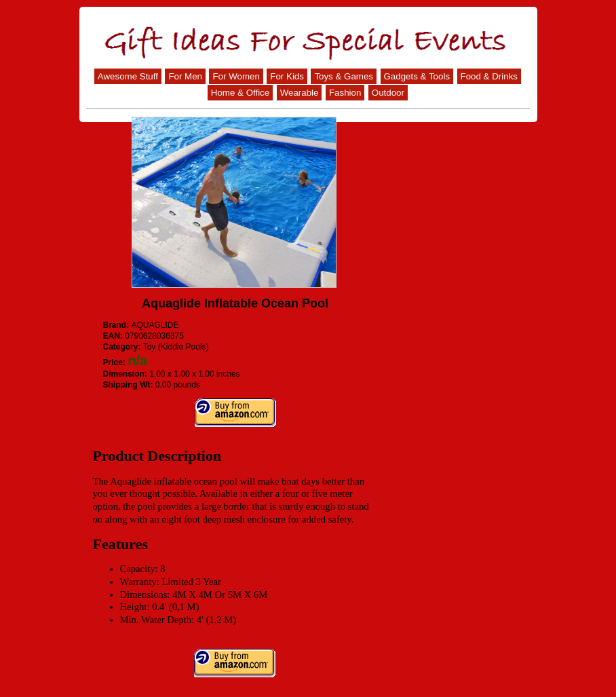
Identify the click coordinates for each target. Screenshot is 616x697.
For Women (236, 76)
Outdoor (388, 93)
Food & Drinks (489, 76)
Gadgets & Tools (417, 76)
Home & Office (240, 93)
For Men (185, 76)
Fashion (345, 93)
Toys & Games (344, 76)
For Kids (287, 76)
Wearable (300, 93)
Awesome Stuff (128, 76)
